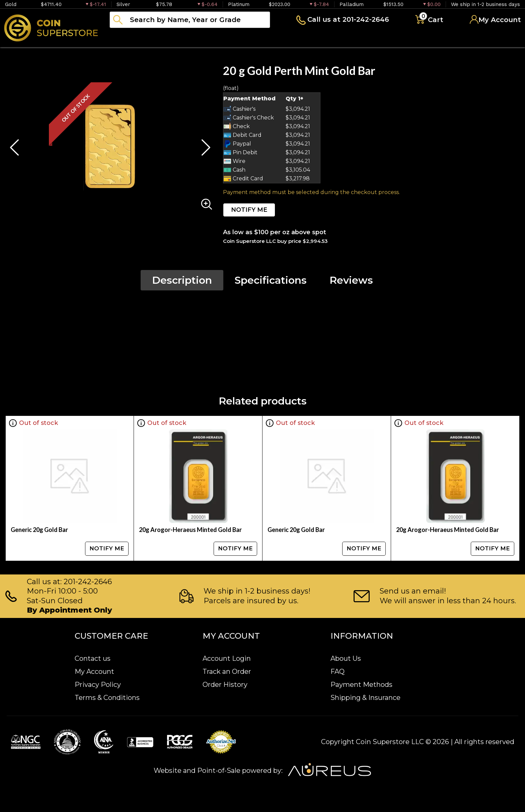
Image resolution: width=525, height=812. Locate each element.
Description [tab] (182, 280)
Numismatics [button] (177, 38)
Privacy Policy (98, 685)
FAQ (337, 671)
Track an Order (227, 671)
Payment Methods (361, 685)
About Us (346, 658)
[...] (190, 20)
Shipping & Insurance (365, 698)
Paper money (243, 38)
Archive (298, 38)
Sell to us (503, 38)
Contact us (93, 658)
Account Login (227, 658)
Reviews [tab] (351, 280)
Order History (225, 685)
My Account (94, 671)
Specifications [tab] (271, 280)
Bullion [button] (123, 38)
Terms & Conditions (107, 698)
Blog (338, 38)
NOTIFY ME (249, 210)
